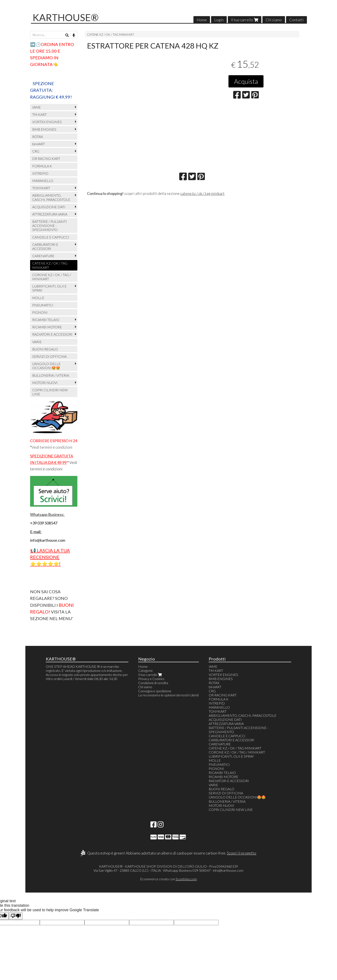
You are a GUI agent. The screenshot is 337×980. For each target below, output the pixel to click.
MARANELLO (43, 181)
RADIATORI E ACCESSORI (52, 334)
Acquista (246, 81)
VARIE (37, 342)
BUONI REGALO (45, 349)
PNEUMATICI (43, 305)
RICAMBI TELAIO (46, 320)
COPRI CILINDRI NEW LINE (50, 392)
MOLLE (38, 298)
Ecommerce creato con (168, 879)
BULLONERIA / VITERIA (51, 375)
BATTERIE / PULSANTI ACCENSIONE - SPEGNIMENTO (50, 226)
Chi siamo (274, 20)
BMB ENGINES (44, 129)
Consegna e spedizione (155, 691)
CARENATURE (43, 256)
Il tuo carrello (245, 20)
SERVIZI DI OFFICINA (49, 356)
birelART (39, 144)
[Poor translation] (16, 916)
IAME (37, 107)
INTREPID (40, 173)
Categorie (146, 670)
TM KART (39, 114)
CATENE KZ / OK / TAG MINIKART (111, 34)
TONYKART (41, 188)
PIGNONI (40, 312)
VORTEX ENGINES (47, 122)
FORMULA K (42, 166)
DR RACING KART (46, 158)
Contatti (296, 20)
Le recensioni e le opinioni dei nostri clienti (168, 695)
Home (202, 20)
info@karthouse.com (228, 870)
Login (219, 20)
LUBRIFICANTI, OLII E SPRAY (49, 288)
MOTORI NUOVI (45, 383)
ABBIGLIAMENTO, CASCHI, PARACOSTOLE (51, 197)
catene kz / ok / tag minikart (202, 193)
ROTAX (38, 137)
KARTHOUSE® (66, 17)
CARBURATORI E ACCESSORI (45, 246)
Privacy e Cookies (151, 679)
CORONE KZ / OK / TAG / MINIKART (52, 277)
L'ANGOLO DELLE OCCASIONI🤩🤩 (46, 366)
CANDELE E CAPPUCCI (51, 237)
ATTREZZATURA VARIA (50, 214)
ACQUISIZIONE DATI (49, 207)
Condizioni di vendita (153, 683)
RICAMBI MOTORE (47, 327)
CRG (36, 151)
